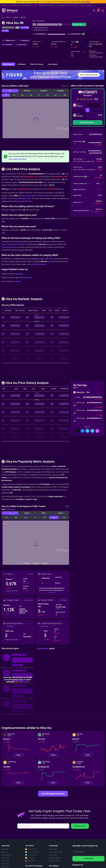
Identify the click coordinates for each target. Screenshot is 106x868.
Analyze (18, 755)
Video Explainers (25, 278)
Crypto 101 (5, 852)
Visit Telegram (28, 600)
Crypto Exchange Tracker (22, 198)
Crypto (9, 17)
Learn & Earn (5, 849)
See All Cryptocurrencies (53, 794)
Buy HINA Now (79, 24)
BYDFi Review (53, 855)
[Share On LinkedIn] (87, 431)
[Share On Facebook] (83, 431)
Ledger (22, 201)
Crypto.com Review (54, 858)
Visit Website (63, 600)
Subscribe (88, 859)
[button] (85, 5)
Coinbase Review (54, 861)
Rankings (16, 17)
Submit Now (52, 592)
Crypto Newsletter (7, 855)
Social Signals (53, 64)
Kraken (23, 196)
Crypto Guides (6, 858)
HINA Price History (37, 64)
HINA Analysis (8, 64)
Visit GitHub (10, 626)
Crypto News (19, 274)
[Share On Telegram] (92, 431)
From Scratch (16, 281)
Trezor (30, 201)
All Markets (22, 64)
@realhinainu (10, 509)
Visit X (31, 574)
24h (77, 42)
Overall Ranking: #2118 (8, 27)
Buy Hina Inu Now (88, 122)
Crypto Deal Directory (9, 247)
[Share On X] (78, 431)
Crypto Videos (6, 864)
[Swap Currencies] (88, 110)
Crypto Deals (5, 867)
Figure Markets (32, 196)
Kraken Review (53, 849)
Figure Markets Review (55, 852)
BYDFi (42, 196)
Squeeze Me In (80, 826)
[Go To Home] (3, 18)
